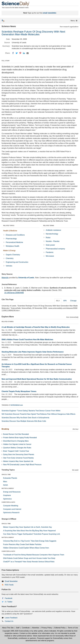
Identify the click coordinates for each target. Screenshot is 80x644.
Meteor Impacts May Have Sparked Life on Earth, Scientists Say (28, 527)
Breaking (5, 429)
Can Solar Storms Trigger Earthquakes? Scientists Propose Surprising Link (32, 534)
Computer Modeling (11, 506)
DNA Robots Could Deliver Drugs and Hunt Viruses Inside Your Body (29, 558)
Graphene (7, 495)
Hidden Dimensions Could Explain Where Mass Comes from (26, 548)
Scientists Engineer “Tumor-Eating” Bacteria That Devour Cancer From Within (31, 411)
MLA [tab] (58, 301)
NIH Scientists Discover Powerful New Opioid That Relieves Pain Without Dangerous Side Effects (38, 414)
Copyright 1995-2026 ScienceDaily (16, 631)
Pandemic (50, 252)
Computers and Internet (12, 509)
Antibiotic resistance (53, 230)
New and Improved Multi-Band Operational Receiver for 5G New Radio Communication (37, 379)
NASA (6, 485)
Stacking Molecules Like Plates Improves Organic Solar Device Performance (33, 352)
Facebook (9, 598)
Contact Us (9, 621)
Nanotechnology (52, 234)
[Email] (28, 53)
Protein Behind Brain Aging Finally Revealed (20, 438)
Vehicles (9, 266)
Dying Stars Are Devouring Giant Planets (19, 454)
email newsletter (50, 13)
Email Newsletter (11, 581)
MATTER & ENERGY (8, 488)
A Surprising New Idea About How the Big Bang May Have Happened (29, 531)
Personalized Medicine (14, 242)
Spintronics (7, 499)
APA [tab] (65, 301)
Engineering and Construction (17, 262)
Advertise (36, 628)
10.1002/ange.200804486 (14, 293)
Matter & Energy (9, 251)
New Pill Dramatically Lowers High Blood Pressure (22, 465)
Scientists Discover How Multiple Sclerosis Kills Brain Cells (24, 421)
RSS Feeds (9, 585)
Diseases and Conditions (15, 235)
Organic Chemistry (13, 255)
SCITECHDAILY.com (17, 405)
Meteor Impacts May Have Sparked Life (18, 461)
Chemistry (10, 258)
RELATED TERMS (49, 226)
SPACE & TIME (6, 475)
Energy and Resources (12, 492)
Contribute (26, 628)
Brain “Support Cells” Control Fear (16, 451)
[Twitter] (17, 53)
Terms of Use (73, 628)
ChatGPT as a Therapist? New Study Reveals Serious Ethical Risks (29, 562)
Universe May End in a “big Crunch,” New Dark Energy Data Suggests (30, 541)
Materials (5, 278)
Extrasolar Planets (10, 478)
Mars (5, 482)
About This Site (8, 628)
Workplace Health (12, 246)
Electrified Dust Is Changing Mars (16, 441)
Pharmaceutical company (55, 249)
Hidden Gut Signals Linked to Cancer (17, 444)
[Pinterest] (20, 53)
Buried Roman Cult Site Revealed (16, 434)
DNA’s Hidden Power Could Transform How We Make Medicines (27, 340)
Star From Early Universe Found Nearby (18, 458)
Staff (18, 628)
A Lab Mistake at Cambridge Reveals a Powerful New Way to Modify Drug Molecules (36, 327)
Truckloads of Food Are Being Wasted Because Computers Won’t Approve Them (34, 555)
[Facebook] (13, 53)
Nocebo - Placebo (53, 241)
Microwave (50, 256)
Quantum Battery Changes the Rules (17, 448)
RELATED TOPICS (9, 226)
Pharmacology (11, 239)
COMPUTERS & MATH (8, 502)
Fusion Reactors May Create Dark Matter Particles (22, 544)
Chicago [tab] (73, 301)
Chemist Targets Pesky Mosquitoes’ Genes (19, 391)
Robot (48, 238)
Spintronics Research (11, 513)
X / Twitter (9, 602)
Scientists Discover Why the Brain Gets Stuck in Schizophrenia (25, 418)
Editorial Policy (60, 628)
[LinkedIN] (24, 53)
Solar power (50, 245)
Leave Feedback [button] (11, 618)
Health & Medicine (10, 231)
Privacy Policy (47, 628)
